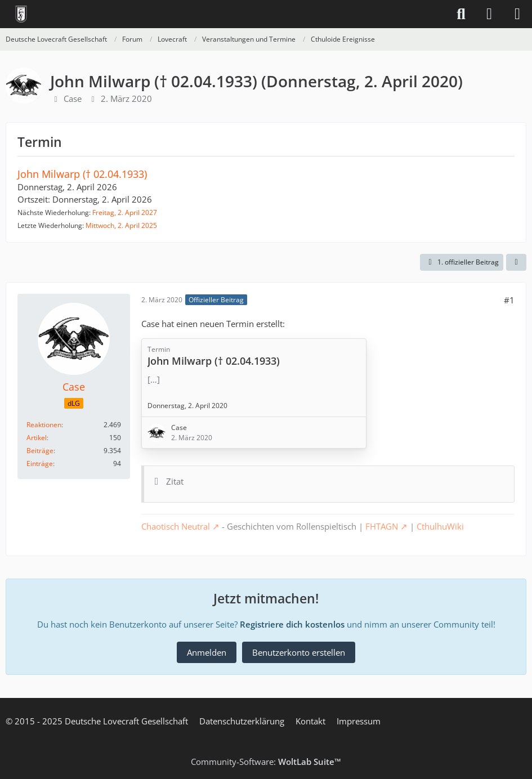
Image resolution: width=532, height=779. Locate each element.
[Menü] (517, 14)
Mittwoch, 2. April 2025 (121, 225)
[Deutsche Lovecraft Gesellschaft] (21, 14)
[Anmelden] (489, 14)
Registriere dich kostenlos (292, 624)
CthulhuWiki (440, 526)
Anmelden (207, 652)
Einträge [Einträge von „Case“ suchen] (40, 464)
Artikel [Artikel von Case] (37, 438)
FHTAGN (382, 526)
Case (73, 99)
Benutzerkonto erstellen (299, 652)
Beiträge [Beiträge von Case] (40, 451)
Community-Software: (266, 762)
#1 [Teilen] (509, 300)
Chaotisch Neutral (176, 526)
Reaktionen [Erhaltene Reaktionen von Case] (44, 425)
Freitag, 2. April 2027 (125, 212)
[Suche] (461, 14)
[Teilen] (516, 262)
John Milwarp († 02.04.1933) (82, 174)
